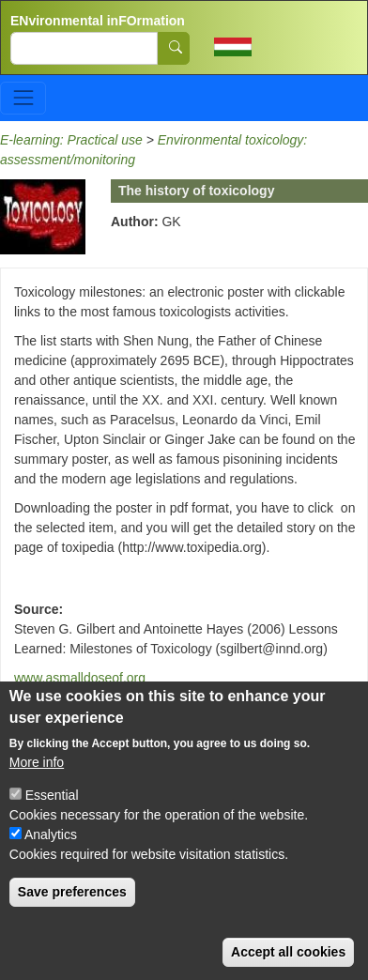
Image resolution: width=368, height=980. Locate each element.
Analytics (51, 848)
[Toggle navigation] (23, 98)
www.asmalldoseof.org (80, 678)
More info (37, 775)
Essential (52, 808)
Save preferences (72, 905)
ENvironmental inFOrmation (98, 21)
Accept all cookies (288, 965)
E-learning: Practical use (71, 140)
